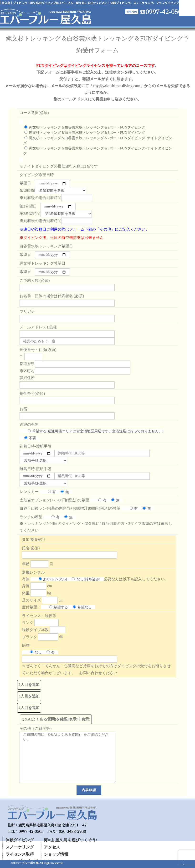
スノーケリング (20, 847)
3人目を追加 (29, 696)
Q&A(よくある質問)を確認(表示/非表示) (56, 719)
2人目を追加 (29, 685)
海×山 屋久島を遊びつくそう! (71, 840)
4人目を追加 (29, 708)
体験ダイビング (20, 840)
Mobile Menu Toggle (187, 8)
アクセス (52, 847)
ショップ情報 (56, 854)
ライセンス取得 (20, 854)
